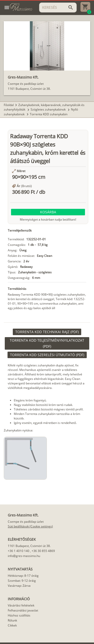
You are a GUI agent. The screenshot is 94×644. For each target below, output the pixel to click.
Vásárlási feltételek (21, 605)
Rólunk (12, 620)
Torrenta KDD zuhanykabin (49, 114)
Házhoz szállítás (19, 615)
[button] (48, 212)
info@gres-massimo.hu (24, 556)
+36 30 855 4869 (43, 551)
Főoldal (9, 105)
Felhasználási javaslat (23, 610)
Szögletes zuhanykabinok (49, 109)
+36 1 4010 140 (19, 551)
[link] (47, 332)
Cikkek (12, 625)
